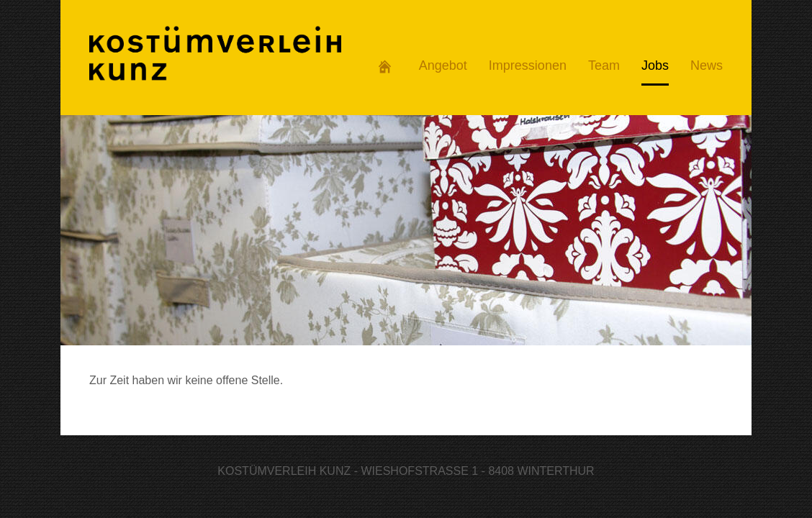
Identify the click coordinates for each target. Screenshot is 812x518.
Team (604, 65)
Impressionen (528, 65)
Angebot (443, 65)
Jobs (655, 65)
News (707, 65)
